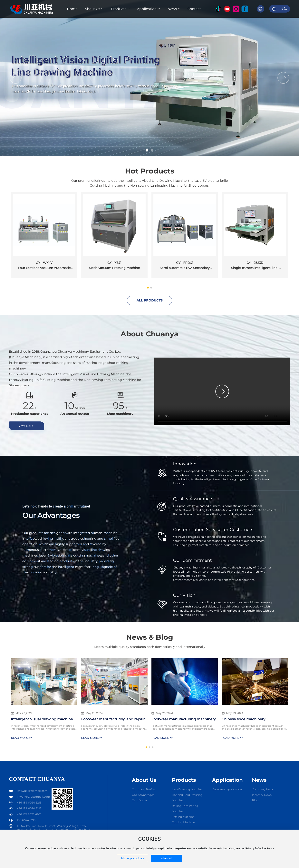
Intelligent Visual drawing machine (42, 719)
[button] (147, 150)
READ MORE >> (22, 738)
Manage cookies (133, 858)
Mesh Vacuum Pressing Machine (114, 268)
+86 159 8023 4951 (29, 814)
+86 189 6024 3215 (29, 803)
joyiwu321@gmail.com (32, 791)
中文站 (282, 9)
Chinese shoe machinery (243, 719)
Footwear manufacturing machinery (184, 719)
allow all (166, 858)
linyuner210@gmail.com (33, 797)
